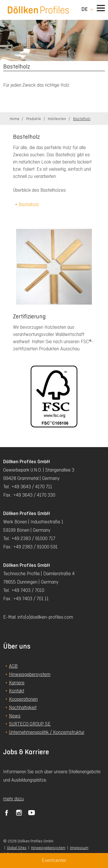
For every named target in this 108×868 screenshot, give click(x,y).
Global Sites (17, 848)
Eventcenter (54, 860)
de (85, 9)
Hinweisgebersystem (48, 848)
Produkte (34, 119)
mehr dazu (13, 799)
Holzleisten (57, 119)
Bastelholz (82, 119)
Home (15, 119)
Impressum (79, 848)
